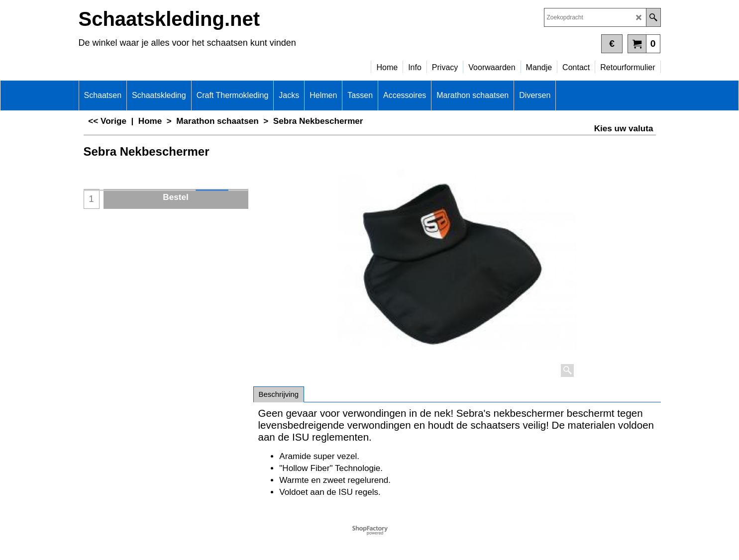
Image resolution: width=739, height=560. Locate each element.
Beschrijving (279, 394)
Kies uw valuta (624, 129)
